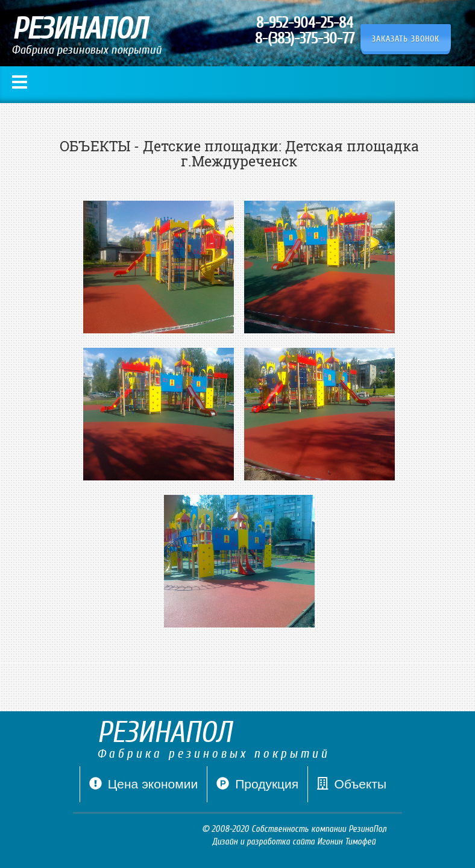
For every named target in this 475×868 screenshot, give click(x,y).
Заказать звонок (406, 39)
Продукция (257, 784)
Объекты (352, 784)
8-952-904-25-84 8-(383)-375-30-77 (305, 31)
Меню (20, 82)
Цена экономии (143, 790)
